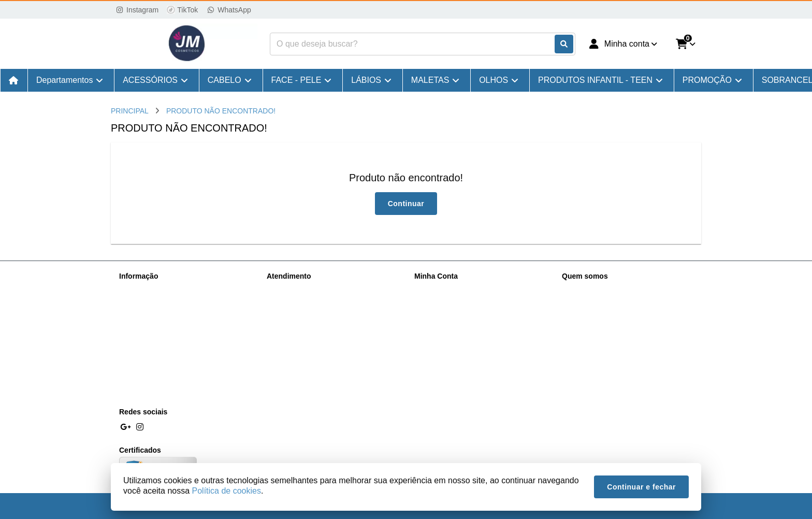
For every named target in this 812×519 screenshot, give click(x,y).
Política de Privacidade (156, 316)
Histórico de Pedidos (447, 303)
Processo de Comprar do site (166, 384)
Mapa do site (287, 303)
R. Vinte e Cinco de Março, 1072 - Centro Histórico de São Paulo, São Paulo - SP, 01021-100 (629, 332)
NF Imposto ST (143, 370)
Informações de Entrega (158, 303)
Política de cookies (149, 330)
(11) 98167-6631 (603, 291)
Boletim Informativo (445, 316)
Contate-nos (286, 290)
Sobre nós (136, 290)
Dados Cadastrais (443, 290)
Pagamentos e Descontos (161, 357)
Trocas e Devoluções (153, 343)
